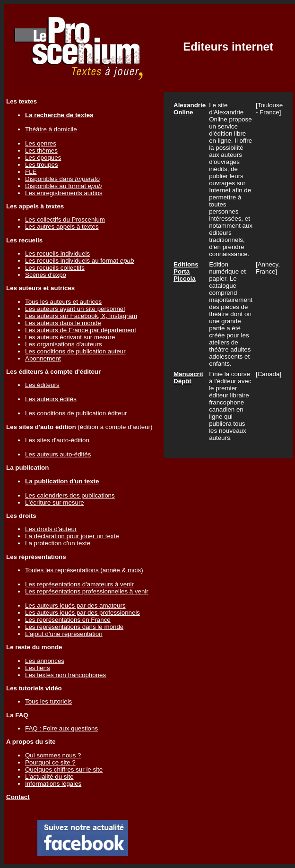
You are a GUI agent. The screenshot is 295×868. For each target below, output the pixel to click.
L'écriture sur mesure (55, 503)
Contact (18, 797)
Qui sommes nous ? (53, 755)
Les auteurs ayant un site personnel (75, 309)
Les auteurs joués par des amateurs (75, 606)
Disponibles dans (62, 179)
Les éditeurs (42, 385)
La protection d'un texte (58, 543)
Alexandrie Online (190, 109)
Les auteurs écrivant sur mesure (70, 337)
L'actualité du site (49, 777)
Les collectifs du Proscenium (65, 219)
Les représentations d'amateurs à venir (79, 584)
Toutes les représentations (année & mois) (84, 570)
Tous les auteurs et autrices (63, 302)
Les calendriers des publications (70, 495)
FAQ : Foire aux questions (61, 728)
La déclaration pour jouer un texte (72, 536)
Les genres (41, 143)
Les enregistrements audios (64, 193)
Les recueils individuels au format (79, 261)
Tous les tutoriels (48, 701)
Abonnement (43, 358)
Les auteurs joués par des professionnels (82, 613)
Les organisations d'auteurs (64, 344)
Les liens (38, 668)
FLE (31, 172)
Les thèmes (41, 150)
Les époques (43, 158)
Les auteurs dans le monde (63, 323)
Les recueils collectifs (55, 268)
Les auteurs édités (51, 399)
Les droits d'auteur (51, 529)
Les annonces (45, 661)
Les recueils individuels (57, 254)
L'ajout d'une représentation (64, 634)
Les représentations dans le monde (74, 627)
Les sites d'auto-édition (57, 440)
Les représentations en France (68, 620)
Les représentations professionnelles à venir (87, 591)
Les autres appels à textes (62, 227)
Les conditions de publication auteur (75, 351)
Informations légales (53, 784)
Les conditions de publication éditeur (76, 413)
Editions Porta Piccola (186, 271)
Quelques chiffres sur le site (64, 769)
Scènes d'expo (46, 275)
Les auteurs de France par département (81, 330)
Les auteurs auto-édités (58, 454)
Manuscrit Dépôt (188, 378)
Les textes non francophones (65, 675)
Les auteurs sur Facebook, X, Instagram (81, 316)
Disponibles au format (63, 186)
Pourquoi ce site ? (50, 762)
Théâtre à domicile (51, 129)
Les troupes (42, 165)
